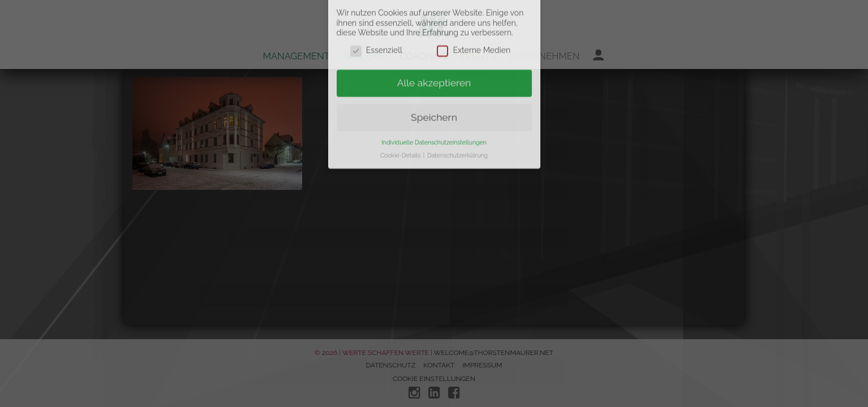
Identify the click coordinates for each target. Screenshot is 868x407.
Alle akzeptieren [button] (434, 47)
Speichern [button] (434, 82)
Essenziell (376, 15)
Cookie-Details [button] (401, 120)
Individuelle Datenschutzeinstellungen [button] (434, 107)
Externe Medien (474, 15)
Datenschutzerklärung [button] (457, 120)
